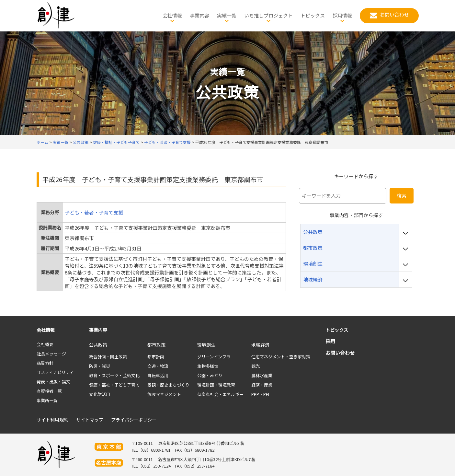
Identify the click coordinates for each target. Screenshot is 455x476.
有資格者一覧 (49, 391)
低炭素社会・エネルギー (220, 394)
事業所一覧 (47, 400)
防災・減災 (100, 366)
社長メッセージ (51, 354)
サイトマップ (90, 420)
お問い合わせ (340, 353)
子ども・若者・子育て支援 (94, 212)
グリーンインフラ (214, 357)
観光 (256, 366)
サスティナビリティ (55, 372)
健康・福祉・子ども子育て (114, 385)
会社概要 (45, 344)
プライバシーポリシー (134, 420)
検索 (402, 196)
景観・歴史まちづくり (168, 385)
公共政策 (98, 345)
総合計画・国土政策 (108, 357)
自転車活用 (158, 375)
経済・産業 (262, 385)
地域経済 (260, 345)
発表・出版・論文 (53, 382)
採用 (330, 341)
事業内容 (98, 330)
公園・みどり (210, 375)
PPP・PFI (260, 394)
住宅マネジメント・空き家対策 (281, 357)
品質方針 (45, 363)
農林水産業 (262, 375)
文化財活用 (100, 394)
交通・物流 (158, 366)
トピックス (337, 330)
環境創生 (206, 345)
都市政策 (156, 345)
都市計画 (156, 357)
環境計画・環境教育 (216, 385)
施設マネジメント (164, 394)
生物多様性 (208, 366)
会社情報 (46, 330)
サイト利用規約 (52, 420)
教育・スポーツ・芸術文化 (114, 375)
